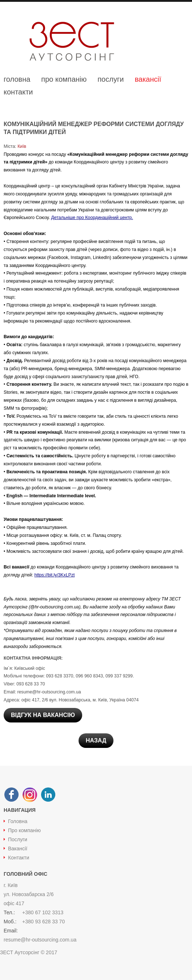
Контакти (19, 858)
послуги (111, 79)
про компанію (64, 79)
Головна (18, 821)
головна (17, 79)
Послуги (18, 839)
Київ (21, 146)
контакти (18, 92)
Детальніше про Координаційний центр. (92, 218)
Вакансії (18, 849)
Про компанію (24, 830)
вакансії (148, 79)
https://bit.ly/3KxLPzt (54, 575)
